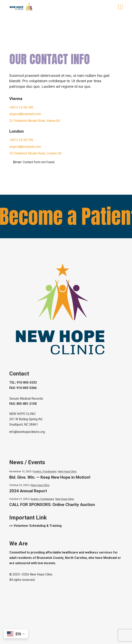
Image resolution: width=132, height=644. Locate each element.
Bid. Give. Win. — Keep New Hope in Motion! (50, 477)
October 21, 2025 (19, 499)
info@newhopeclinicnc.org (27, 432)
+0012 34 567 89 (21, 108)
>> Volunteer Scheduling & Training (35, 526)
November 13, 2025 (20, 471)
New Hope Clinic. (41, 574)
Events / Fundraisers (45, 471)
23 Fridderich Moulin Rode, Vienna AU (35, 121)
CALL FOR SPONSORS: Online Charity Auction (52, 505)
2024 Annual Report (28, 491)
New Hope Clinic (67, 471)
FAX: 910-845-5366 (23, 388)
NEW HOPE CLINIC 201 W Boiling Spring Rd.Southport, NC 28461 (26, 419)
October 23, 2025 (19, 485)
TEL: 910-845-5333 (23, 383)
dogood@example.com (25, 114)
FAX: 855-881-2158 (23, 404)
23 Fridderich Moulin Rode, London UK (35, 153)
